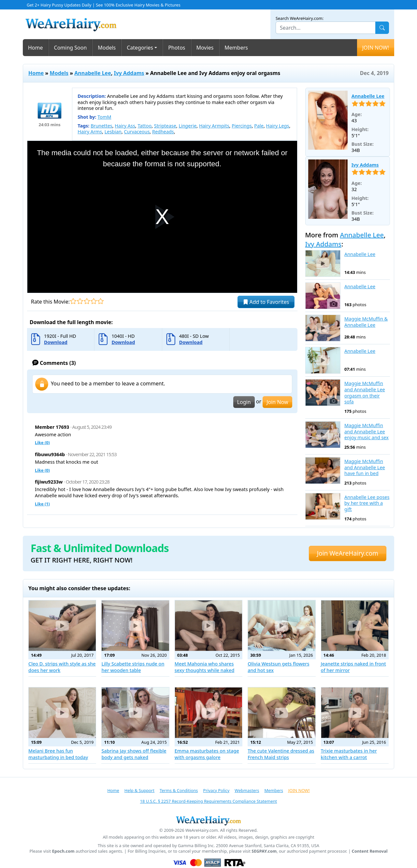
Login (244, 402)
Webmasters (247, 790)
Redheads (163, 132)
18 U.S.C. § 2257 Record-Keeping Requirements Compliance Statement (208, 801)
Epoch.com (63, 851)
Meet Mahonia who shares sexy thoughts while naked (205, 667)
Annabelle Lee (93, 73)
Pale (259, 126)
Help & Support (139, 790)
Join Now (277, 402)
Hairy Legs (278, 126)
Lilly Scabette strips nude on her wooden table (133, 667)
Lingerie (187, 126)
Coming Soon (71, 48)
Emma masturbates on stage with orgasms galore (207, 754)
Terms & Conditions (179, 790)
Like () (42, 442)
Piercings (242, 126)
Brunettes (101, 126)
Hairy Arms (90, 132)
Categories (140, 48)
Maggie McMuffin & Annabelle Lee (366, 322)
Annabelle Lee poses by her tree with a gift (367, 503)
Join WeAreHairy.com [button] (348, 553)
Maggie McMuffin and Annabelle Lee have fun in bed (365, 467)
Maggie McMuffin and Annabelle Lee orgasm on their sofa (365, 393)
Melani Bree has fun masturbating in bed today (58, 754)
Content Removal (370, 851)
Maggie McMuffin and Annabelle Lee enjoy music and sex (367, 432)
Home (36, 48)
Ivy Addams (129, 73)
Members (236, 48)
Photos (177, 48)
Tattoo (144, 126)
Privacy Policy (216, 790)
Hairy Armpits (214, 126)
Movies (205, 48)
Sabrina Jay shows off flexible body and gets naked (134, 754)
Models (107, 48)
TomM (104, 117)
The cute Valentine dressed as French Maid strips (281, 754)
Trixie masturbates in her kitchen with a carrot (349, 754)
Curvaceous (137, 132)
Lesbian (113, 132)
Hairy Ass (125, 126)
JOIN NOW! (376, 48)
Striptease (165, 126)
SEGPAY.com (264, 851)
